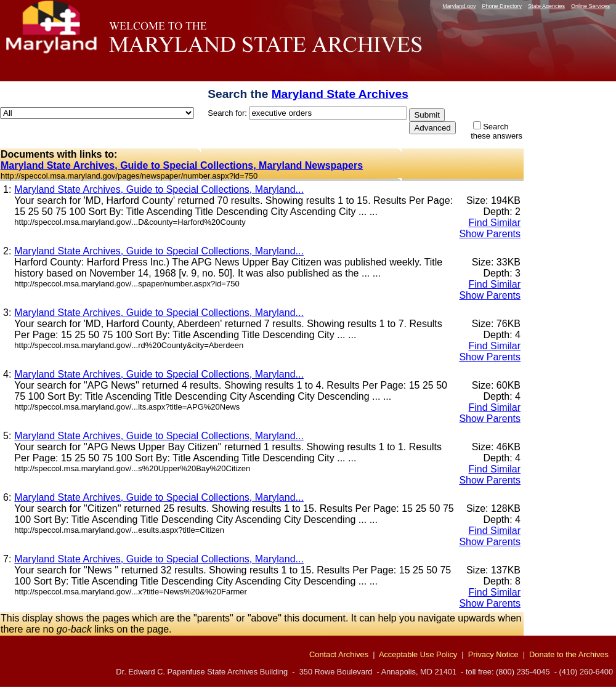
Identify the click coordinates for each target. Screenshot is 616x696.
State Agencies (546, 6)
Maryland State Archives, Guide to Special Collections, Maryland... (159, 189)
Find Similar (495, 223)
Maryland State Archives (340, 94)
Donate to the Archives (569, 654)
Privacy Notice (493, 654)
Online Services (590, 6)
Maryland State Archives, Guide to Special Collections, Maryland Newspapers (182, 165)
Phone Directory (502, 6)
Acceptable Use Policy (418, 654)
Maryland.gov (459, 6)
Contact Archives (339, 654)
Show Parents (490, 234)
